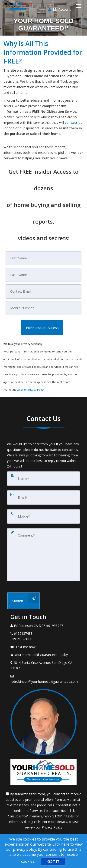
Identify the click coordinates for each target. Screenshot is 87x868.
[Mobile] (44, 308)
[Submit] (24, 601)
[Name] (43, 479)
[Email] (44, 291)
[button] (42, 328)
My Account (60, 9)
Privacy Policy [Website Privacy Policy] (52, 827)
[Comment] (43, 555)
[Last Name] (44, 275)
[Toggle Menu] (79, 6)
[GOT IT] (53, 861)
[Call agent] (43, 626)
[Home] (19, 6)
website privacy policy (31, 390)
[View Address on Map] (43, 665)
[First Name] (44, 258)
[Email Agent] (43, 679)
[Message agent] (43, 647)
